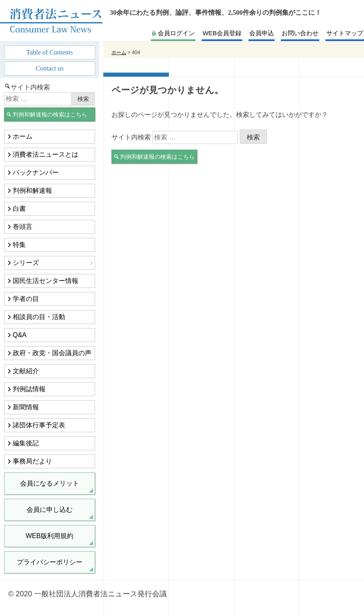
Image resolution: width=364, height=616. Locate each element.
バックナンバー (36, 172)
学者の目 (26, 299)
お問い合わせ (300, 33)
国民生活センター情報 (45, 281)
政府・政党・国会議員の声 (52, 353)
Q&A (20, 335)
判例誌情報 (29, 389)
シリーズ (26, 263)
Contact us (50, 68)
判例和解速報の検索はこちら (157, 157)
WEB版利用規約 (50, 536)
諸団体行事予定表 (39, 425)
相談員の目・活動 (39, 317)
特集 (19, 245)
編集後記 (26, 443)
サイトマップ (345, 33)
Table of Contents (50, 52)
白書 (19, 209)
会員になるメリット (50, 483)
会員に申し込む (50, 510)
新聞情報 (26, 407)
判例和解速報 (32, 191)
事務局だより (32, 461)
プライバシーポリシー (50, 562)
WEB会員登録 (222, 33)
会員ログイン (176, 33)
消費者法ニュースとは (45, 154)
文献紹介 (26, 371)
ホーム (23, 136)
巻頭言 (23, 227)
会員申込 (262, 33)
